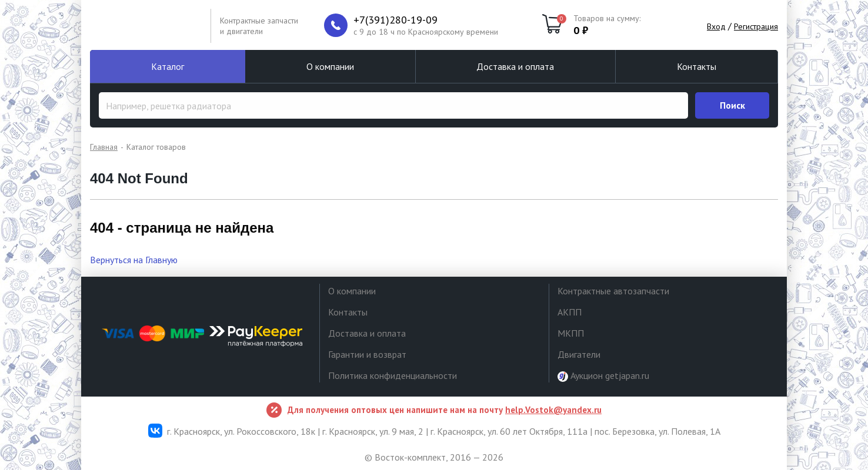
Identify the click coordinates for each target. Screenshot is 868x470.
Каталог (168, 66)
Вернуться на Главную (134, 260)
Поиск (732, 105)
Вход (716, 26)
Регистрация (756, 26)
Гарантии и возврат (367, 354)
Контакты (697, 66)
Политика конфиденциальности (393, 375)
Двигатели (579, 354)
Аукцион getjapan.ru (603, 376)
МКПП (571, 333)
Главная (104, 147)
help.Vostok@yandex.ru (553, 410)
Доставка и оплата (515, 66)
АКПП (570, 312)
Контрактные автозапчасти (613, 291)
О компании (330, 66)
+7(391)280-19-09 (395, 20)
